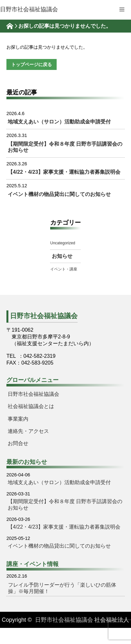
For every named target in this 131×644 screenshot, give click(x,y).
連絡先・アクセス (28, 431)
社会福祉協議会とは (31, 406)
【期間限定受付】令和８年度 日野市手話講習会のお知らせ (65, 147)
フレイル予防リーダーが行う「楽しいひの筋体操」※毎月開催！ (62, 588)
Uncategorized (63, 243)
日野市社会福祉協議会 (33, 394)
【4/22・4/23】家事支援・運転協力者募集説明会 (64, 172)
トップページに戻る (32, 64)
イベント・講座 (64, 269)
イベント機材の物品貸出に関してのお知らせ (59, 194)
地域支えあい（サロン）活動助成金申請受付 (59, 122)
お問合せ (18, 443)
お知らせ (62, 256)
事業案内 (18, 419)
